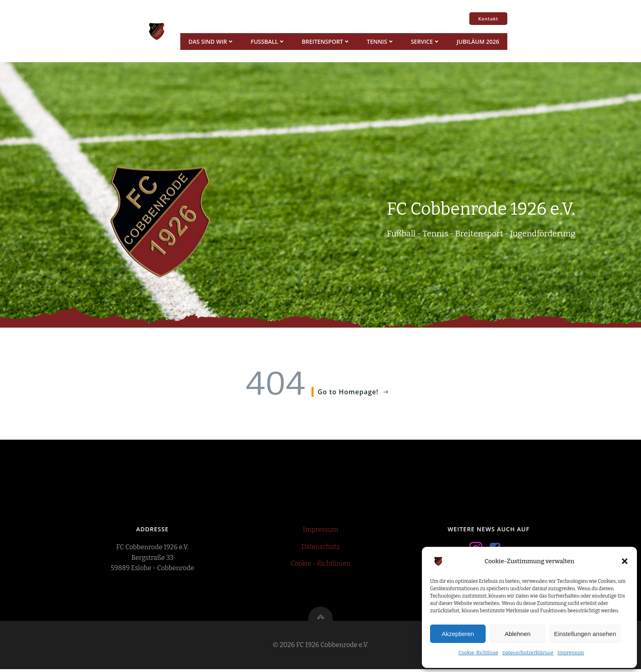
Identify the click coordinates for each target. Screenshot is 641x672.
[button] (625, 561)
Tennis (380, 42)
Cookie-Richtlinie (478, 653)
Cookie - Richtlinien (320, 565)
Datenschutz (320, 548)
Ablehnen (517, 634)
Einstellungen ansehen (585, 634)
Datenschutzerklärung (528, 653)
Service (425, 42)
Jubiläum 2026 (477, 42)
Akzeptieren (458, 634)
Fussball (268, 42)
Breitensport (326, 42)
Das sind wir (211, 42)
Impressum (571, 653)
